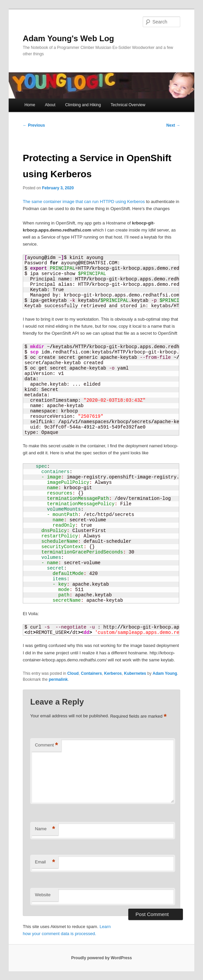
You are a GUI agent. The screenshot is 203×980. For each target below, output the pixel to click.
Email (45, 862)
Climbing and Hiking (83, 105)
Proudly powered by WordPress (101, 958)
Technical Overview (128, 105)
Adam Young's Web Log (68, 38)
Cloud (73, 673)
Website (43, 895)
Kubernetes (135, 673)
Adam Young (165, 673)
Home (30, 105)
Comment (46, 745)
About (50, 105)
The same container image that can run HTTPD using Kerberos (84, 202)
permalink (58, 679)
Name (45, 829)
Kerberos (113, 673)
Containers (92, 673)
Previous (34, 125)
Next (173, 125)
